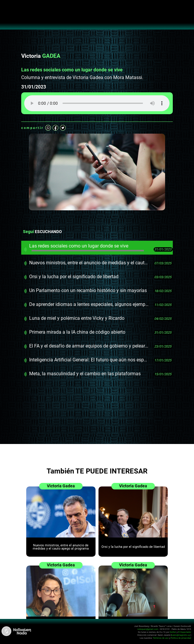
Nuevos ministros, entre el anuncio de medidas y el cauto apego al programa (89, 263)
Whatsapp (48, 128)
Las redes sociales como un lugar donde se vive (87, 247)
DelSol (173, 632)
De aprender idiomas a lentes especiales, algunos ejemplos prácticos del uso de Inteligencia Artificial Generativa (89, 304)
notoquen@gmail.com (148, 629)
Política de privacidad (181, 638)
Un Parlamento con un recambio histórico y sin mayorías (88, 290)
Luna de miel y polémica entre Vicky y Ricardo (77, 318)
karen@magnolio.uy (181, 635)
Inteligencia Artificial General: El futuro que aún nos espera (89, 360)
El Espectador (185, 632)
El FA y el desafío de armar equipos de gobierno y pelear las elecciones (89, 346)
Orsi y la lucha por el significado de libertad (74, 277)
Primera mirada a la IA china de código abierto (77, 332)
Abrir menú (8, 8)
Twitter (63, 128)
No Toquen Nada (97, 18)
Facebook (55, 128)
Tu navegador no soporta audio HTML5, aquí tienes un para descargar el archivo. (97, 103)
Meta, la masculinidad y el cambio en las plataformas (85, 374)
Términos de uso (161, 638)
